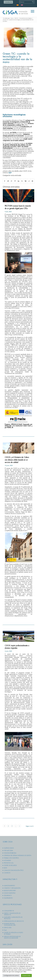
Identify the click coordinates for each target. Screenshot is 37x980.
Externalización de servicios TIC (14, 921)
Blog (6, 868)
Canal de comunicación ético (14, 870)
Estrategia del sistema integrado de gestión (18, 856)
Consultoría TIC (9, 911)
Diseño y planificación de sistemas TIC (12, 914)
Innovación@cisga (10, 853)
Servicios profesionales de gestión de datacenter (12, 937)
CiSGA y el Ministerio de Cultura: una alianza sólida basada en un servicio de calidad (17, 460)
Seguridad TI (8, 896)
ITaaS (5, 930)
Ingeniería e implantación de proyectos (13, 918)
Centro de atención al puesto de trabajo (14, 933)
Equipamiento (8, 898)
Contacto (8, 2)
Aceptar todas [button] (26, 975)
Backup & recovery (10, 891)
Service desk (8, 928)
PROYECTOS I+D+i (9, 863)
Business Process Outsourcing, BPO (10, 924)
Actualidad (7, 860)
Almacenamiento (9, 886)
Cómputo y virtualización (12, 888)
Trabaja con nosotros (11, 858)
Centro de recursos (10, 865)
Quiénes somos (9, 848)
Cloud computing (10, 893)
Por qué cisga (8, 851)
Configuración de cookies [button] (11, 975)
